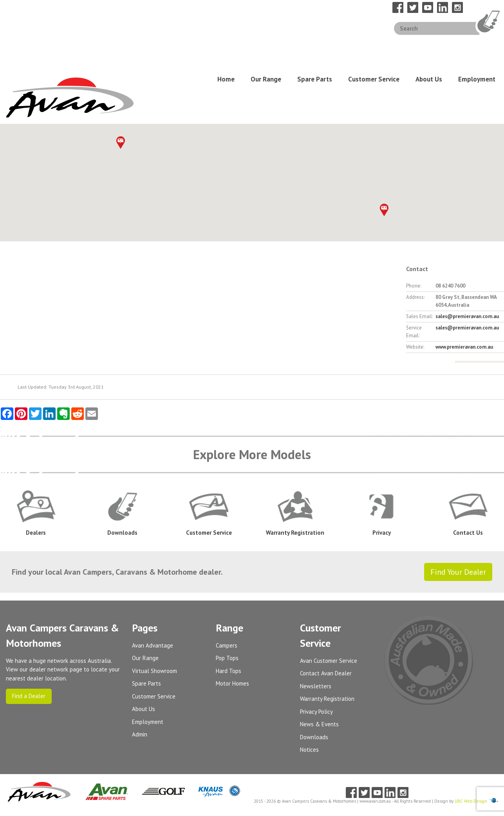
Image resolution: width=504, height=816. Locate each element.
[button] (384, 143)
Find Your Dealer (458, 505)
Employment (477, 46)
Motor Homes (232, 616)
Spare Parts (315, 46)
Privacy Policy (316, 644)
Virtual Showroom (154, 603)
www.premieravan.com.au (464, 280)
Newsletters (316, 619)
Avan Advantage (153, 578)
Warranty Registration (327, 632)
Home (226, 46)
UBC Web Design (471, 734)
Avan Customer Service (329, 593)
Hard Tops (229, 603)
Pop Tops (227, 591)
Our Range (266, 46)
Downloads (314, 670)
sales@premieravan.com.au (467, 249)
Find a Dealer (29, 629)
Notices (309, 683)
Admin (140, 667)
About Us (429, 46)
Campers (227, 578)
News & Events (319, 657)
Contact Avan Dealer (326, 606)
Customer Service (374, 46)
